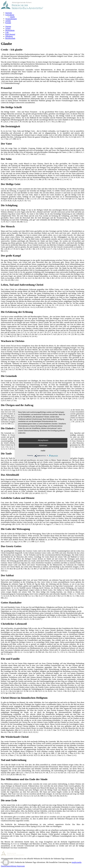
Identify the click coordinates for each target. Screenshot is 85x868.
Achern (8, 28)
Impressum (21, 866)
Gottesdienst (10, 15)
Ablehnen (43, 445)
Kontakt (8, 23)
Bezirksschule (10, 38)
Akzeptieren (43, 440)
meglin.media (77, 862)
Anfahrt (8, 21)
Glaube (12, 17)
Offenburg (9, 36)
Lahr (7, 32)
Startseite (9, 13)
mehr (43, 451)
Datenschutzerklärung (9, 866)
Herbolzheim (10, 30)
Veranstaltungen (11, 19)
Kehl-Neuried (10, 34)
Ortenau (8, 26)
